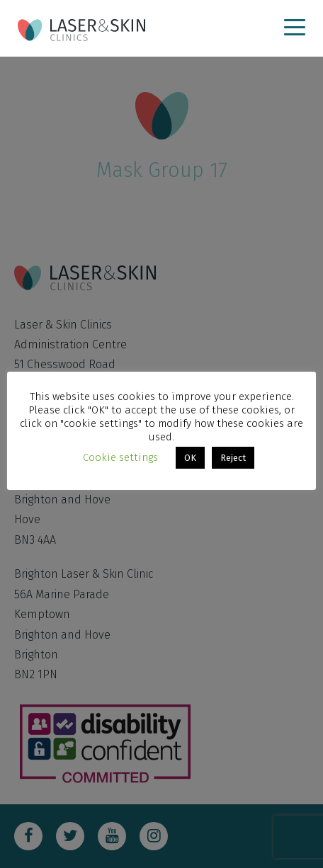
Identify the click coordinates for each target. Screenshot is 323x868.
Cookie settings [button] (120, 457)
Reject (233, 458)
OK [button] (190, 458)
